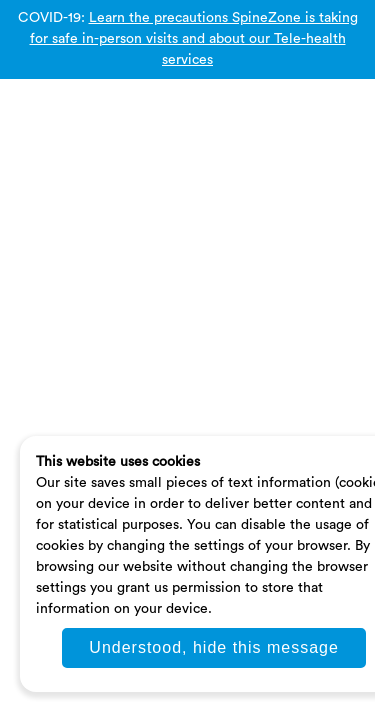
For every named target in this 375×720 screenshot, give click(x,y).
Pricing (318, 232)
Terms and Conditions (212, 232)
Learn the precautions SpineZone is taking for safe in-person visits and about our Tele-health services (194, 39)
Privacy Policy (86, 232)
